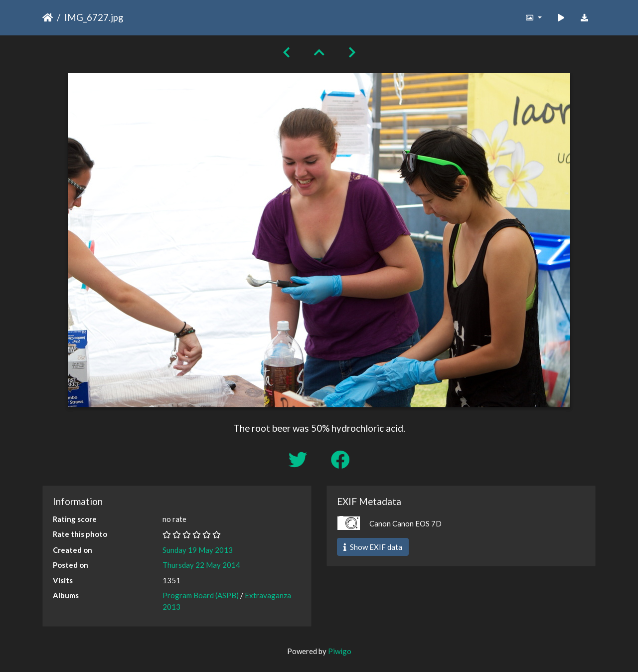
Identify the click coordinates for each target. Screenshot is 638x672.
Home (48, 17)
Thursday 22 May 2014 (201, 565)
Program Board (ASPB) (201, 595)
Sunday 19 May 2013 (198, 550)
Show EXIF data (373, 547)
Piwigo (340, 651)
